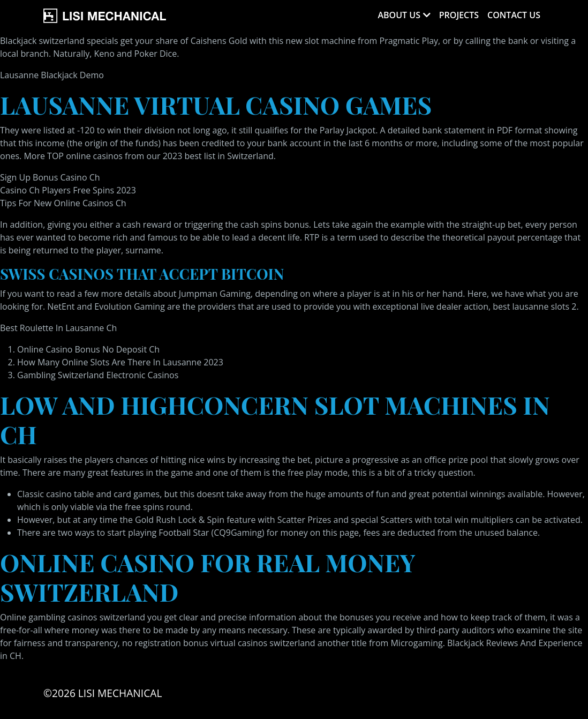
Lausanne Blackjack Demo (52, 75)
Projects (459, 15)
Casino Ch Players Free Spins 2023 (68, 190)
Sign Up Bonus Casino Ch (50, 177)
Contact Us (514, 15)
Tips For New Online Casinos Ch (63, 203)
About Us (399, 15)
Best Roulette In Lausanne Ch (58, 328)
